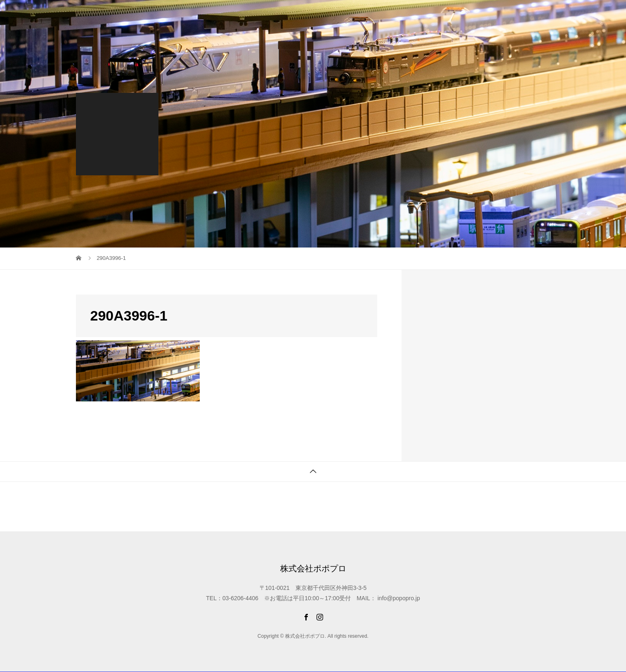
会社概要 (533, 14)
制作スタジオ (343, 14)
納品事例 (383, 14)
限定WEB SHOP (292, 14)
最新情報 (247, 14)
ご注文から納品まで (484, 14)
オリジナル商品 (426, 14)
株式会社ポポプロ (109, 14)
